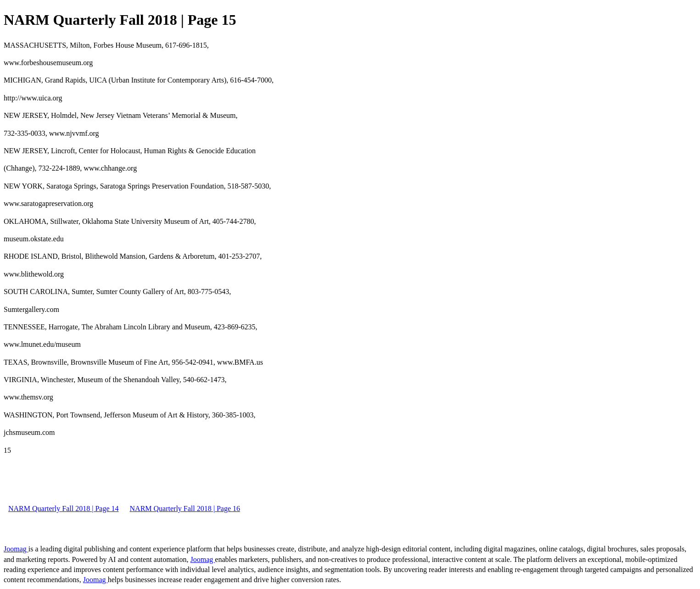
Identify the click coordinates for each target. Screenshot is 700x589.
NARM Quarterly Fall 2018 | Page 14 (64, 508)
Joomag (16, 549)
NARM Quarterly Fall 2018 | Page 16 (185, 508)
